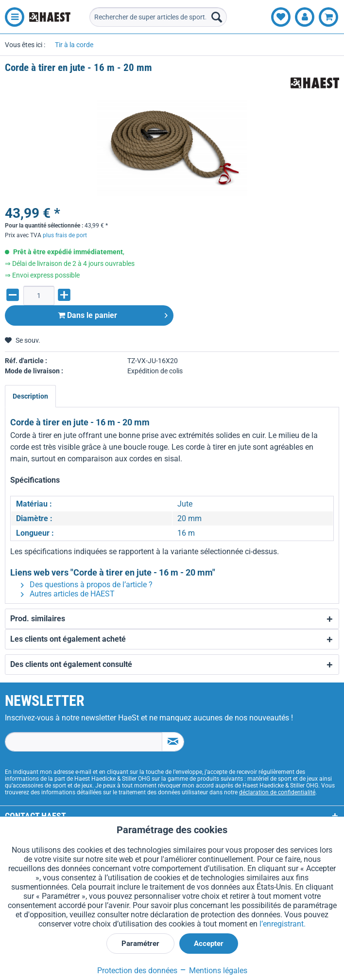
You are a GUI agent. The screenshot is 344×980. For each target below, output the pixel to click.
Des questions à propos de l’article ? (87, 585)
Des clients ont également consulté (71, 664)
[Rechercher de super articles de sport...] (158, 17)
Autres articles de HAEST (68, 594)
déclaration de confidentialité (277, 792)
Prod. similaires (38, 619)
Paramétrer (140, 944)
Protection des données (137, 971)
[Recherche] (217, 17)
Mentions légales (213, 971)
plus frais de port (65, 235)
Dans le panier (112, 314)
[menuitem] (12, 17)
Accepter (209, 944)
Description (30, 396)
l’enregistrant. (283, 924)
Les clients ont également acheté (68, 639)
